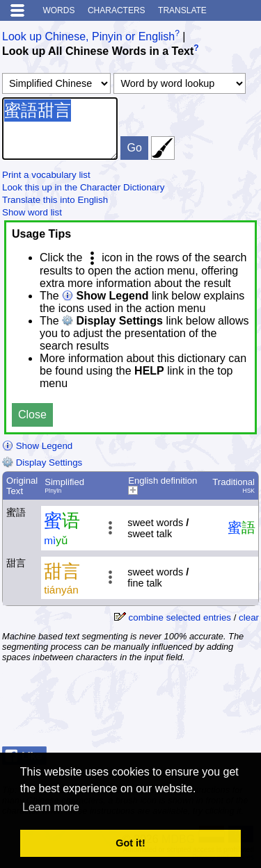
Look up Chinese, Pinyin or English (88, 36)
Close (32, 415)
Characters (117, 10)
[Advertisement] (148, 706)
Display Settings (42, 462)
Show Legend (37, 446)
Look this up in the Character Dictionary (83, 187)
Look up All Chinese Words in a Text (98, 52)
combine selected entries (180, 617)
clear (249, 617)
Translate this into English (55, 200)
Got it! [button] (130, 843)
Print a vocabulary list (46, 175)
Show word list (32, 212)
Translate (182, 10)
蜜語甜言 (60, 129)
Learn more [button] (51, 807)
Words (58, 10)
